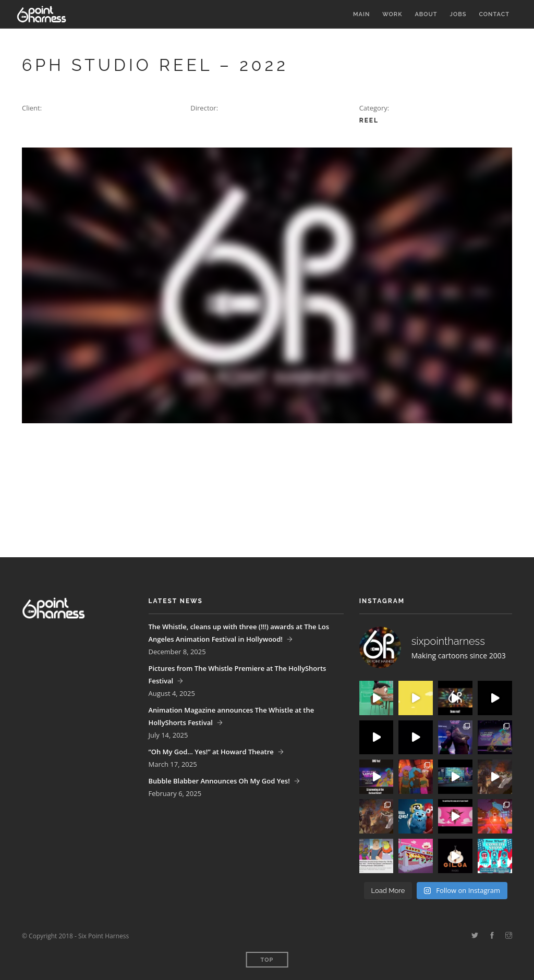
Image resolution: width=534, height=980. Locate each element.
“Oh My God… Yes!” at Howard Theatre (211, 752)
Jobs (458, 14)
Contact (494, 14)
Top (267, 960)
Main (361, 14)
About (426, 14)
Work (392, 14)
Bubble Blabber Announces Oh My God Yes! (219, 781)
